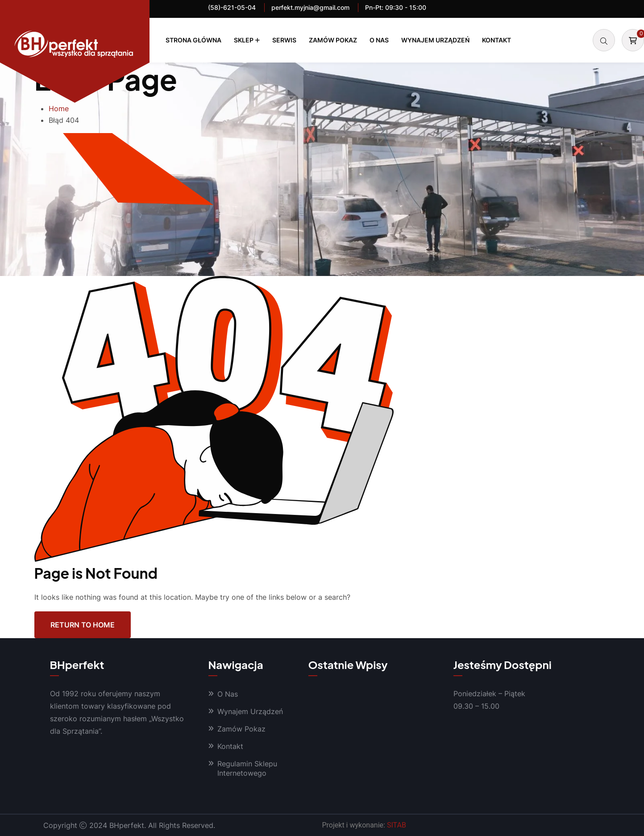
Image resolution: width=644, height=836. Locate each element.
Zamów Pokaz (333, 40)
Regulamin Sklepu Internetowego (247, 768)
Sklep (244, 40)
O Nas (379, 40)
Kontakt (497, 40)
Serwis (284, 40)
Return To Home (83, 625)
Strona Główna (193, 40)
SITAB (397, 825)
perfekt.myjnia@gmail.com (310, 7)
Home (59, 109)
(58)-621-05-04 (232, 7)
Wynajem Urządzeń (435, 40)
